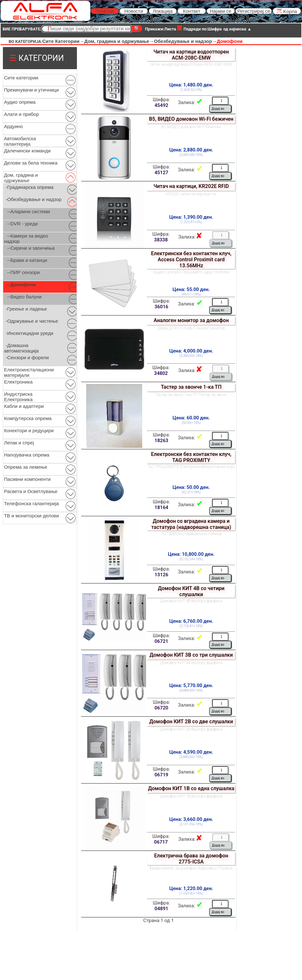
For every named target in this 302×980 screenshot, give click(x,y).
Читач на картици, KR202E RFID (191, 186)
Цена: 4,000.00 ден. (191, 351)
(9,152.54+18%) (191, 559)
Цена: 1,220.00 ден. (191, 888)
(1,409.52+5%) (191, 90)
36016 (161, 307)
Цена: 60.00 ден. (191, 418)
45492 (161, 105)
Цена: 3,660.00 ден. (191, 819)
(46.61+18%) (191, 294)
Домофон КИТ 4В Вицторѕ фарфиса (191, 601)
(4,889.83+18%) (191, 690)
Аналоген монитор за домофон (191, 320)
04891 (161, 909)
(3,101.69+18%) (191, 824)
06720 (161, 708)
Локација (163, 11)
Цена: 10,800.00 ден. (191, 554)
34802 (161, 373)
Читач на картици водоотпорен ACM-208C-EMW (191, 55)
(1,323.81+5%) (191, 222)
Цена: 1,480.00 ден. (191, 85)
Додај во (218, 109)
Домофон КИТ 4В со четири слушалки (191, 591)
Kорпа (287, 11)
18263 (161, 441)
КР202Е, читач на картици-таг (191, 194)
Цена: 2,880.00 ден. (191, 150)
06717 (161, 842)
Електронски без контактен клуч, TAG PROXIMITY (191, 457)
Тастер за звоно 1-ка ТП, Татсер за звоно (191, 395)
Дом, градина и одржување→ (119, 41)
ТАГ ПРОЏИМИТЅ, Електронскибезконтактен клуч (191, 467)
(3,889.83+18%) (191, 757)
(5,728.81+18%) (191, 626)
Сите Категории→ (63, 41)
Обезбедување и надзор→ (185, 41)
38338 (161, 240)
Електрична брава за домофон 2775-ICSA (191, 859)
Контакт (192, 11)
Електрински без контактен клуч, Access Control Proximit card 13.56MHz (191, 259)
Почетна (105, 11)
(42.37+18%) (191, 492)
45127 (161, 173)
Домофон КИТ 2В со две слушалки (191, 721)
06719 (161, 775)
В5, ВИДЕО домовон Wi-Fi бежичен (191, 119)
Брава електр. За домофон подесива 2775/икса (191, 868)
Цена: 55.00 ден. (191, 289)
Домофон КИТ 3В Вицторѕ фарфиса (191, 663)
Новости (134, 11)
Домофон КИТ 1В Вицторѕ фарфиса (191, 796)
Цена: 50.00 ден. (191, 487)
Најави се (220, 11)
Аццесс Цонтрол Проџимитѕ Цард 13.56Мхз (191, 272)
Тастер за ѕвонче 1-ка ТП (191, 387)
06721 (161, 641)
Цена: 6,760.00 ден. (191, 621)
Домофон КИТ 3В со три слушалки (191, 655)
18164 (161, 507)
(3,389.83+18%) (191, 356)
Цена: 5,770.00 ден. (191, 685)
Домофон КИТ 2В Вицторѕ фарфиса (191, 729)
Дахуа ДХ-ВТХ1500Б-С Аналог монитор (191, 328)
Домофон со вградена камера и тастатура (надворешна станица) (191, 524)
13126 (161, 575)
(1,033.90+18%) (191, 893)
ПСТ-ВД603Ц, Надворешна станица (191, 534)
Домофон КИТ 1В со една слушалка (191, 788)
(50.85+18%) (191, 423)
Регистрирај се (254, 11)
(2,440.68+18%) (191, 155)
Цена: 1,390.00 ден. (191, 217)
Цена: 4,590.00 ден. (191, 752)
